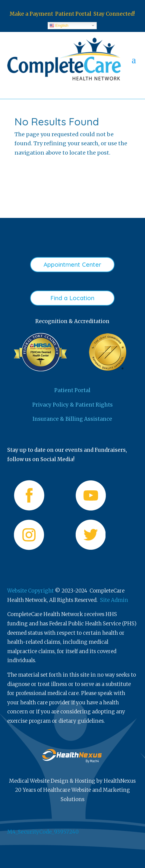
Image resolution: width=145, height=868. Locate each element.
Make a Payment (31, 14)
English (59, 25)
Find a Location (72, 298)
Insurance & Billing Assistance (72, 419)
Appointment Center (72, 264)
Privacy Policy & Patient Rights (72, 405)
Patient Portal (73, 14)
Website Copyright (30, 591)
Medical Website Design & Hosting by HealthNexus (72, 781)
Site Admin (114, 600)
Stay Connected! (114, 14)
